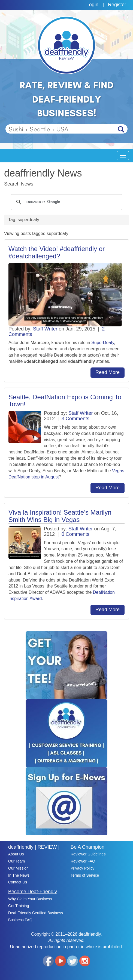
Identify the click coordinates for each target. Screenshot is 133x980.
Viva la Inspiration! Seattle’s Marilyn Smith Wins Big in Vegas (60, 516)
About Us (16, 854)
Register (117, 5)
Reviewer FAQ (83, 861)
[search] (66, 202)
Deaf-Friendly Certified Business (36, 913)
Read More (108, 372)
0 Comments (75, 534)
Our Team (16, 861)
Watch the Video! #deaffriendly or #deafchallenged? (57, 252)
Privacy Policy (82, 868)
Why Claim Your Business (30, 899)
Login (92, 5)
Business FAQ (20, 920)
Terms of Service (85, 875)
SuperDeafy (103, 343)
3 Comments (75, 419)
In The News (19, 875)
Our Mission (18, 868)
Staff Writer (45, 329)
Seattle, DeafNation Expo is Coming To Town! (65, 401)
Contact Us (18, 882)
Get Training (19, 906)
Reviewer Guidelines (88, 854)
